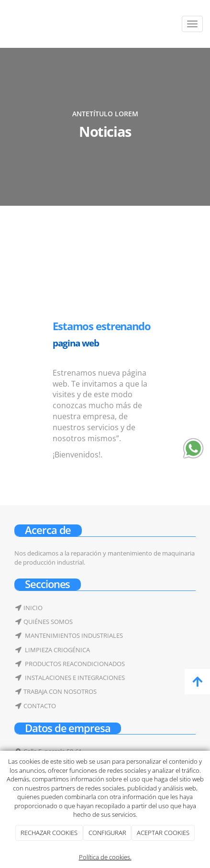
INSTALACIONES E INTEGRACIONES (74, 678)
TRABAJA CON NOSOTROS (60, 691)
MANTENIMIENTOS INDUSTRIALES (73, 635)
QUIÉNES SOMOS (48, 622)
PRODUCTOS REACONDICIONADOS (74, 664)
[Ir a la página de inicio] (5, 24)
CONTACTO (40, 706)
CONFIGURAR (107, 833)
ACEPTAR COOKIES (163, 833)
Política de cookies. (105, 857)
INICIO (33, 608)
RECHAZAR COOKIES (49, 833)
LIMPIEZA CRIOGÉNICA (57, 650)
